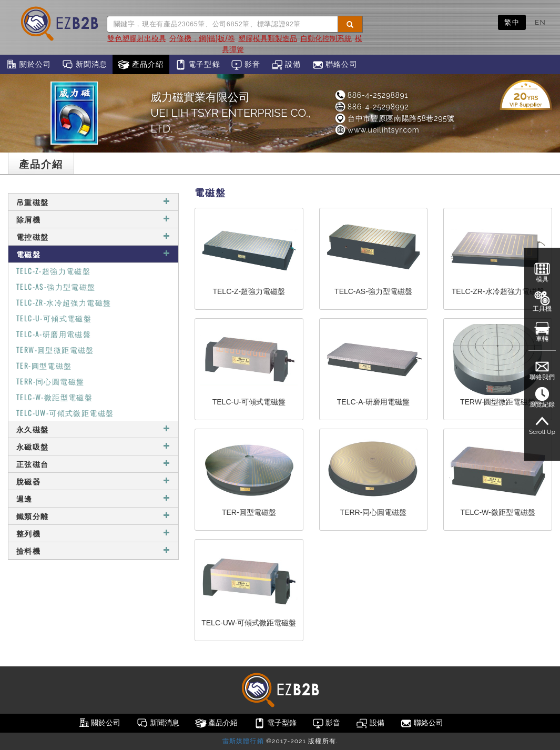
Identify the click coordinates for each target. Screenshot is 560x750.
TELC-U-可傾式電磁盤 (54, 318)
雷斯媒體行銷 (243, 741)
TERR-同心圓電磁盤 (50, 381)
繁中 (512, 22)
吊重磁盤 (93, 202)
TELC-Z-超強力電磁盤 (53, 271)
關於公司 (28, 65)
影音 (246, 65)
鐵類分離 (93, 516)
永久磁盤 (93, 429)
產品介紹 (141, 65)
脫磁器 (93, 481)
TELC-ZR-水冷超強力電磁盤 (64, 302)
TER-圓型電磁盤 (44, 365)
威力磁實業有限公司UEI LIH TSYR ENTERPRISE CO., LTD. (230, 113)
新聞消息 (84, 65)
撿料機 (93, 550)
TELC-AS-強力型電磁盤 (56, 286)
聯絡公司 (335, 65)
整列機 (93, 533)
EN (540, 22)
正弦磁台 (93, 464)
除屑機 (93, 219)
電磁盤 (93, 254)
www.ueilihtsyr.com (377, 130)
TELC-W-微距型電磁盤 (54, 397)
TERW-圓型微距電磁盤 (55, 349)
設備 (286, 65)
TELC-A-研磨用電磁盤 (54, 334)
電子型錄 (197, 65)
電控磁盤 (93, 236)
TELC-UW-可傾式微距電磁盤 (65, 413)
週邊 (93, 498)
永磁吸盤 (93, 446)
